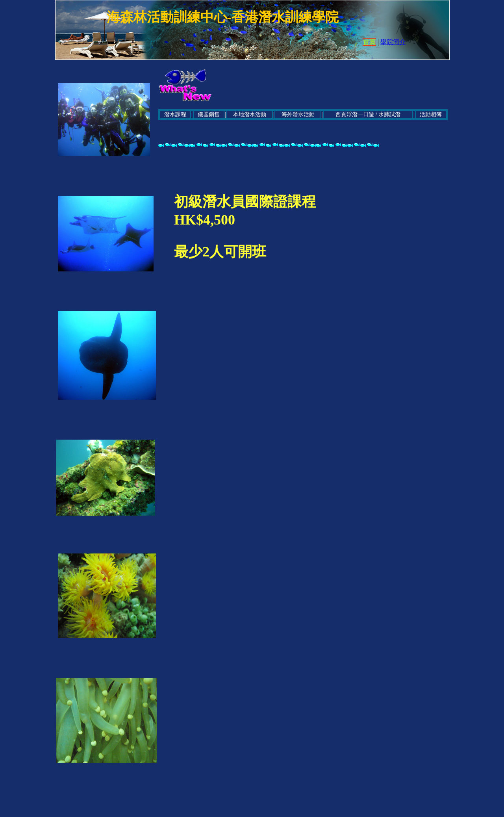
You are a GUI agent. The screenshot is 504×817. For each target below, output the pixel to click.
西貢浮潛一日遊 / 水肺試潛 (368, 114)
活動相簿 (431, 114)
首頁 (369, 42)
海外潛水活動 (298, 114)
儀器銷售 (209, 114)
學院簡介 (393, 42)
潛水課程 (175, 114)
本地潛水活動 (250, 114)
